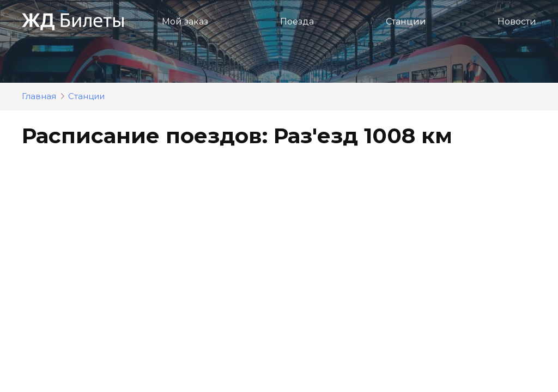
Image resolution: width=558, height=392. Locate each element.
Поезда (297, 22)
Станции (406, 22)
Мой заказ (185, 22)
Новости (517, 22)
